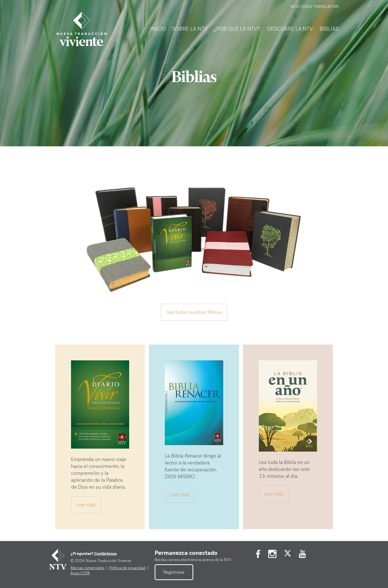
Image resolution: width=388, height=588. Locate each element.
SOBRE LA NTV (190, 29)
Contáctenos (105, 554)
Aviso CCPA (80, 573)
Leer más (86, 505)
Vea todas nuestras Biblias (194, 312)
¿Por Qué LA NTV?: (237, 29)
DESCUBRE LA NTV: (291, 29)
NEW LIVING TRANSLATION (315, 7)
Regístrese (174, 572)
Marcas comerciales (87, 568)
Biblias (329, 29)
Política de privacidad (127, 568)
